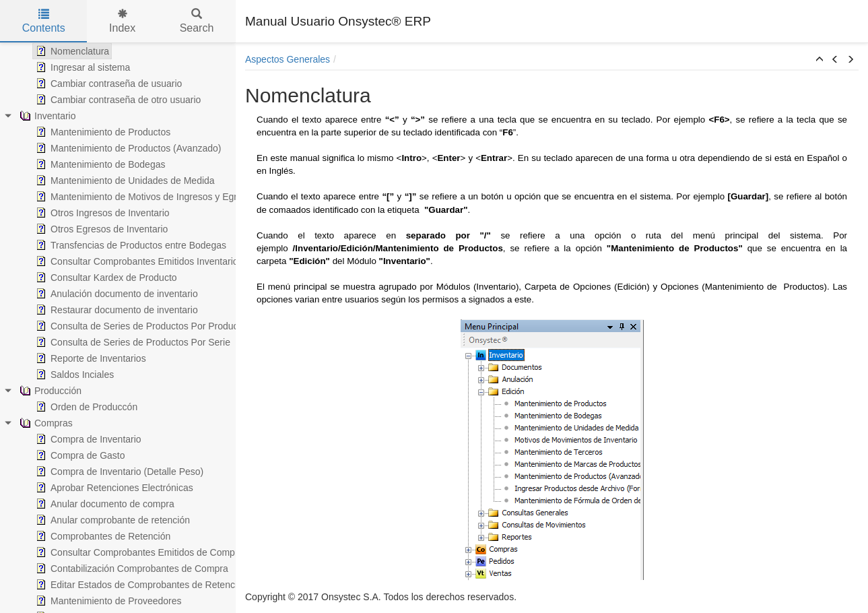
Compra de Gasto (79, 455)
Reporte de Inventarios (90, 358)
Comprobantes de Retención (102, 536)
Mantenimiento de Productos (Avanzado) (127, 148)
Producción (49, 391)
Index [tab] (122, 21)
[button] (820, 60)
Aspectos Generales (288, 59)
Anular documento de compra (104, 504)
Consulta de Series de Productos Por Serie (132, 342)
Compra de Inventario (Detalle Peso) (118, 472)
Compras (45, 423)
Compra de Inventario (87, 439)
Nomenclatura (71, 51)
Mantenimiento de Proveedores (107, 601)
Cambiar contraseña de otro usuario (117, 100)
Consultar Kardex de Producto (105, 278)
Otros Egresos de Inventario (100, 229)
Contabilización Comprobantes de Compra (131, 569)
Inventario (46, 116)
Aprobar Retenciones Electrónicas (113, 488)
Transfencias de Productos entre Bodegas (130, 245)
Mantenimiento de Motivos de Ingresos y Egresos (145, 197)
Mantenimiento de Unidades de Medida (124, 181)
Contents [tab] (44, 21)
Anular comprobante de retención (111, 520)
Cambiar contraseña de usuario (107, 84)
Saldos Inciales (73, 375)
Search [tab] (197, 21)
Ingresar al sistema (81, 67)
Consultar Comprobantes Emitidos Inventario (136, 261)
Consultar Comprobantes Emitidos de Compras (140, 552)
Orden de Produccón (85, 407)
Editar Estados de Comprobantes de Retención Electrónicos (167, 585)
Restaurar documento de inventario (115, 310)
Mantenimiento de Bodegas (99, 164)
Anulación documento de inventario (115, 294)
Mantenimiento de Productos (102, 132)
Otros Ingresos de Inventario (101, 213)
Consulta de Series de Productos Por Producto (139, 326)
